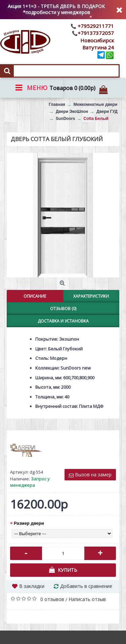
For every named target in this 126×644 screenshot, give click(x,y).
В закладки (32, 586)
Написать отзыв (87, 599)
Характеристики (91, 296)
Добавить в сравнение (86, 586)
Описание (35, 296)
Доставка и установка (63, 321)
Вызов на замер (90, 475)
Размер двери (29, 523)
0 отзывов (52, 599)
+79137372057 (96, 33)
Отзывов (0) (63, 309)
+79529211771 (95, 26)
